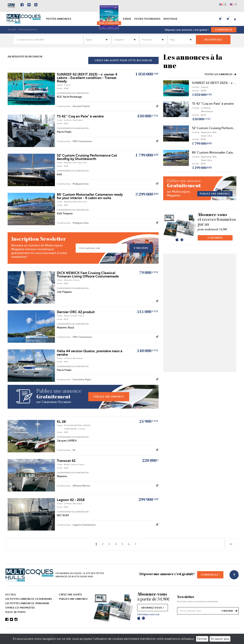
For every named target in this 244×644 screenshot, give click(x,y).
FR (223, 4)
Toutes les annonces (220, 74)
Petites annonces (59, 19)
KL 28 (61, 422)
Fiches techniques (147, 19)
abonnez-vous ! (153, 608)
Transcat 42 (66, 461)
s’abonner (215, 238)
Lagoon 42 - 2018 (71, 500)
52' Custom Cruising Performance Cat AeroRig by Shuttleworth (87, 157)
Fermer (202, 639)
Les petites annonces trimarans (27, 603)
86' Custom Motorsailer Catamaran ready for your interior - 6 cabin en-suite (90, 196)
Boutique (170, 19)
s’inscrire (141, 248)
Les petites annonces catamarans (29, 599)
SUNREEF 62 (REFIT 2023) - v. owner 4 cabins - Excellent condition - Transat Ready (87, 78)
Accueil (12, 30)
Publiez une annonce (73, 599)
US (233, 4)
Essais (127, 19)
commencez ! (210, 575)
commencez (224, 30)
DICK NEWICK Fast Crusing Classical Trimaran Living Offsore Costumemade (88, 275)
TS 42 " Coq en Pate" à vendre (80, 116)
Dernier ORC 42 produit (76, 312)
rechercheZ (213, 40)
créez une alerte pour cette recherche (124, 60)
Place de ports (15, 612)
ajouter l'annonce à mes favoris (156, 106)
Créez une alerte (71, 595)
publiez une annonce (109, 397)
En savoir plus (220, 639)
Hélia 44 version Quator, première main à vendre (90, 353)
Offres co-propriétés (20, 608)
